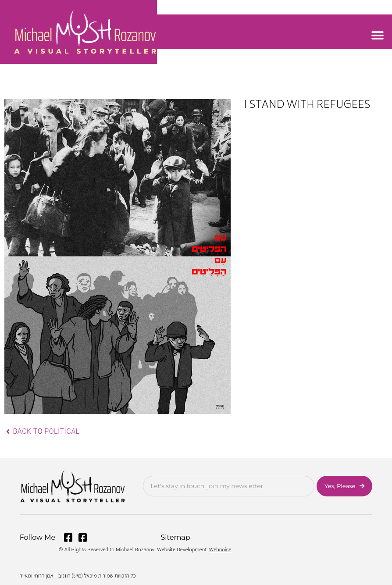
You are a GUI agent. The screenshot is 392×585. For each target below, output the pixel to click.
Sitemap (176, 537)
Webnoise (220, 550)
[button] (378, 35)
